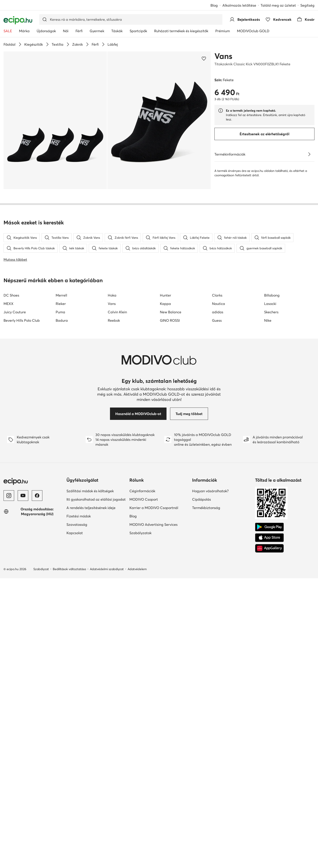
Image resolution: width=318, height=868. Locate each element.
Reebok (114, 579)
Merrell (61, 554)
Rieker (61, 562)
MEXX (9, 562)
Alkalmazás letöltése (239, 5)
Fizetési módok (79, 775)
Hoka (112, 554)
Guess (217, 579)
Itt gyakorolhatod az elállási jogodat (96, 758)
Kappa (165, 562)
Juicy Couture (15, 571)
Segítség (307, 5)
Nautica (219, 562)
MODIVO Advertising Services (153, 783)
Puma (60, 571)
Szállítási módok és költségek (90, 750)
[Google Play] (269, 786)
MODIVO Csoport (144, 758)
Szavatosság (77, 783)
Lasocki (270, 562)
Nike (268, 579)
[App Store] (269, 797)
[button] (55, 120)
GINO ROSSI (170, 579)
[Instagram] (9, 754)
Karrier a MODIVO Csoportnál (154, 767)
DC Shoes (11, 554)
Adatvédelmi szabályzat (107, 828)
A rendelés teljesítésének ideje (91, 767)
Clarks (217, 554)
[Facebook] (37, 754)
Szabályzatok (140, 792)
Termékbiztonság (206, 767)
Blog (214, 5)
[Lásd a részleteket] (309, 154)
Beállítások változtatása (69, 828)
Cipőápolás (202, 758)
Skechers (271, 571)
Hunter (166, 554)
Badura (62, 579)
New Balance (171, 571)
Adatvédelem (137, 828)
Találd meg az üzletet (278, 5)
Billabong (272, 554)
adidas (218, 571)
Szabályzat (41, 828)
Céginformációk (142, 750)
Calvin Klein (117, 571)
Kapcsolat (75, 792)
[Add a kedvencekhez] (204, 58)
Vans (223, 56)
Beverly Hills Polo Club (22, 579)
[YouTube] (23, 754)
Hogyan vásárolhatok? (210, 750)
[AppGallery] (269, 807)
